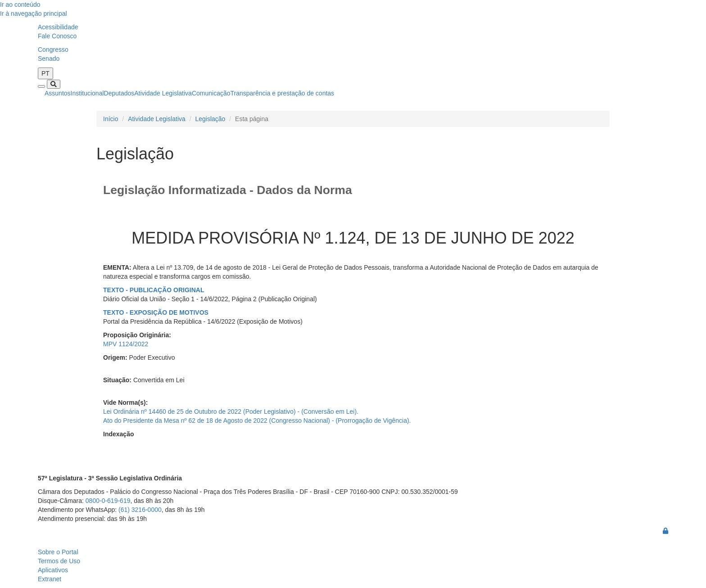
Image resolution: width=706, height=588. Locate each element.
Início (111, 119)
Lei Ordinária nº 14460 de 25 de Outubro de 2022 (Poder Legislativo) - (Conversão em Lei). (231, 412)
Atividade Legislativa (163, 93)
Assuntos (58, 93)
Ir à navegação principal (34, 14)
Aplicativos (53, 570)
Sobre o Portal (58, 552)
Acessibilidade (58, 27)
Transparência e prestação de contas (283, 93)
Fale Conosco (57, 36)
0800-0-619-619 (108, 501)
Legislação (210, 119)
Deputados (119, 93)
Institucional (87, 93)
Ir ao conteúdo (20, 5)
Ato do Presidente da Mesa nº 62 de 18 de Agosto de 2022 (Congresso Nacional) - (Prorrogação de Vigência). (257, 421)
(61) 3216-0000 (140, 510)
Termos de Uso (59, 561)
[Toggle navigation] (41, 86)
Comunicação (211, 93)
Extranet (50, 579)
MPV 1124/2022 (126, 344)
